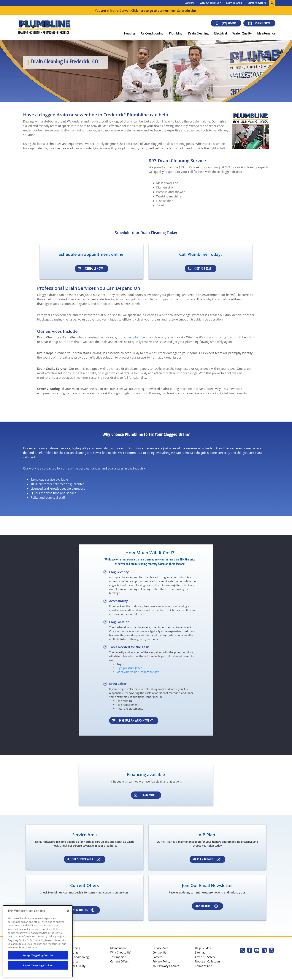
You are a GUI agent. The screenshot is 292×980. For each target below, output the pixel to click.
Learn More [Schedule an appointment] (145, 795)
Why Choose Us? (210, 3)
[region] (38, 941)
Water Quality (242, 33)
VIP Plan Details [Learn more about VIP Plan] (206, 859)
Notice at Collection (207, 961)
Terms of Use (203, 966)
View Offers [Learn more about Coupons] (83, 910)
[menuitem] (189, 3)
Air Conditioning (152, 33)
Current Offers (257, 3)
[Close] (68, 911)
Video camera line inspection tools (138, 672)
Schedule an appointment (132, 720)
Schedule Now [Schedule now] (259, 23)
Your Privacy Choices (166, 966)
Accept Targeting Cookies (38, 955)
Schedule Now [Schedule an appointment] (90, 268)
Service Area (234, 3)
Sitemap (200, 952)
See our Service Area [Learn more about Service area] (83, 859)
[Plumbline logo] (45, 27)
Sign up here (206, 906)
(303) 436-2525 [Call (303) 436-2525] (226, 23)
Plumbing (176, 33)
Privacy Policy (161, 961)
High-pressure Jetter (129, 668)
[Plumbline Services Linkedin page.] (264, 951)
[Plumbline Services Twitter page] (242, 951)
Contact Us (159, 952)
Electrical (220, 33)
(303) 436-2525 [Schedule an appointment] (199, 268)
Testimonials (118, 957)
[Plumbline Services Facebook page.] (250, 951)
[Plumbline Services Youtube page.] (257, 951)
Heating (130, 33)
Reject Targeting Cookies (38, 965)
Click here (138, 11)
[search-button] (272, 3)
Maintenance (266, 33)
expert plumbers (135, 337)
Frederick (211, 448)
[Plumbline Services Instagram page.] (271, 951)
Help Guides (203, 948)
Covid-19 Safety (205, 957)
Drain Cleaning (198, 33)
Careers (189, 3)
